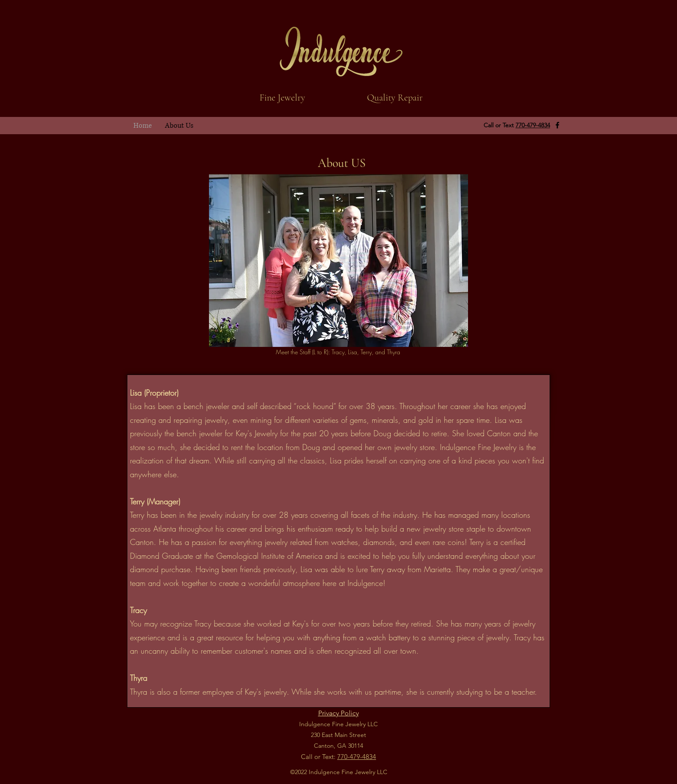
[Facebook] (557, 125)
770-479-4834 (533, 125)
